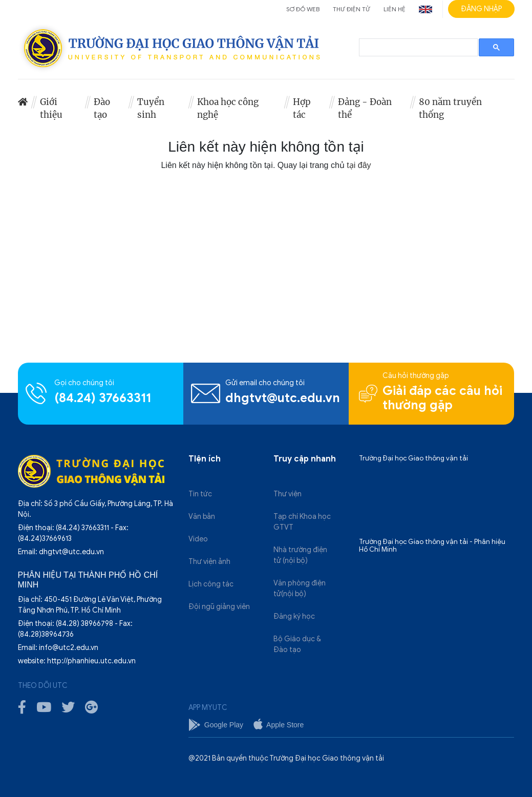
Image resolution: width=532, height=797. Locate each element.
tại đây (359, 165)
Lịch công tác (211, 584)
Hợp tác (302, 108)
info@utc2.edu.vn (69, 648)
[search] (417, 48)
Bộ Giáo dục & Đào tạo (297, 644)
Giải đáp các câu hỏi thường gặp (442, 398)
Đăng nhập (481, 9)
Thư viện (288, 494)
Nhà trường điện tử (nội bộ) (300, 555)
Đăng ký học (294, 616)
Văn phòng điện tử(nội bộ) (300, 589)
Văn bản (202, 517)
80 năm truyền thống (450, 108)
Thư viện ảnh (209, 562)
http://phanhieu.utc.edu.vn (91, 661)
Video (198, 539)
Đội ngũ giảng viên (219, 607)
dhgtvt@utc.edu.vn (283, 398)
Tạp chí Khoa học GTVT (302, 522)
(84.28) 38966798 (84, 624)
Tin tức (200, 494)
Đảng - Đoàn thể (365, 108)
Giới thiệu (51, 108)
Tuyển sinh (151, 108)
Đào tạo (102, 108)
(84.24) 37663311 (103, 398)
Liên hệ (395, 9)
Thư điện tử (352, 9)
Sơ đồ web (303, 9)
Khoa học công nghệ (228, 108)
